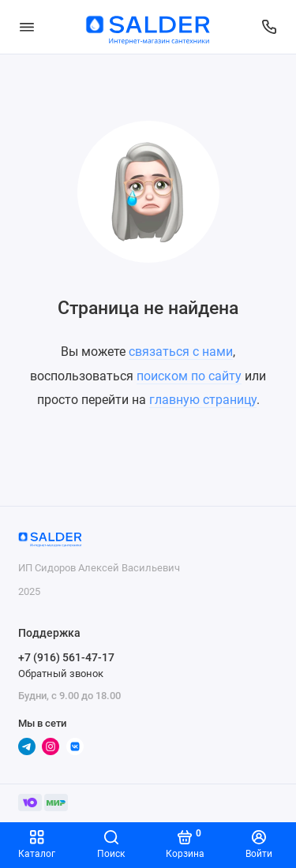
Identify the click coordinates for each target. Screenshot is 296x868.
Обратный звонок (61, 673)
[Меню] (27, 27)
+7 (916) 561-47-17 (66, 657)
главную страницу (203, 400)
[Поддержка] (270, 27)
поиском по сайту (189, 376)
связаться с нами (181, 352)
